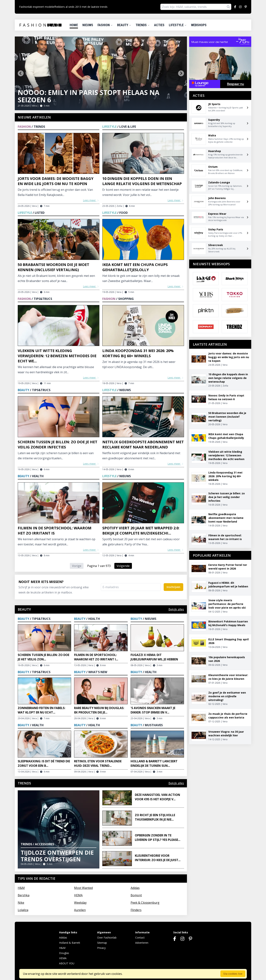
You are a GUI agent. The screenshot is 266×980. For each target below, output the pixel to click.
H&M (21, 888)
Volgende (123, 566)
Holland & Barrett (70, 943)
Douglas (64, 953)
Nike (21, 903)
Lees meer (91, 200)
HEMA (78, 895)
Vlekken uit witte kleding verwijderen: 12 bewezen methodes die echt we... (57, 356)
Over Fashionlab (107, 938)
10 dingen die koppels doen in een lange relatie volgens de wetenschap (142, 181)
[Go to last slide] (21, 73)
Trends (143, 25)
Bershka (24, 895)
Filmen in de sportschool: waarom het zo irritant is (55, 531)
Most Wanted (83, 888)
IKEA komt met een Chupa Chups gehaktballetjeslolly (135, 267)
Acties (159, 25)
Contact (140, 938)
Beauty (124, 25)
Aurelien (80, 910)
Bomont (136, 895)
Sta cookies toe (233, 974)
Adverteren (142, 943)
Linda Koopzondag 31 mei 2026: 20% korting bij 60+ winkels (138, 353)
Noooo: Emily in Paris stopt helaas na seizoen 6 (89, 96)
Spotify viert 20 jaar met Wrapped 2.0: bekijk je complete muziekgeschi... (141, 531)
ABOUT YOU (67, 963)
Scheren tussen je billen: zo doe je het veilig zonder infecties (58, 444)
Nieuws (88, 25)
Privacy (101, 948)
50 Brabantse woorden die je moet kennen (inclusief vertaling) (53, 267)
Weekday (80, 903)
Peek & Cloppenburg (145, 903)
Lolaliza (23, 910)
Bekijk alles (176, 609)
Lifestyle (178, 25)
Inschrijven (173, 587)
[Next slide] (181, 73)
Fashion (105, 25)
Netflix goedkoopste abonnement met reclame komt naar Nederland (143, 444)
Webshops (199, 25)
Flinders (136, 910)
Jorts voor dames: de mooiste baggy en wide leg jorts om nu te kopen (56, 181)
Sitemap (102, 943)
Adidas (135, 888)
